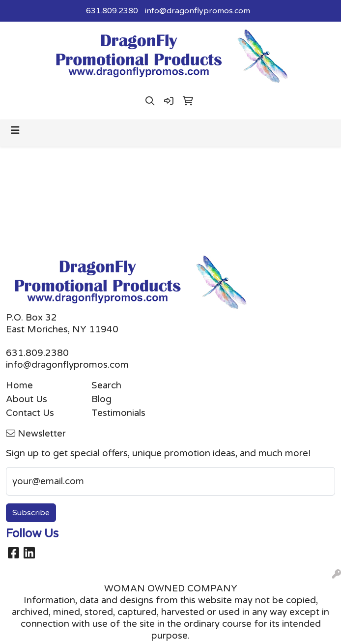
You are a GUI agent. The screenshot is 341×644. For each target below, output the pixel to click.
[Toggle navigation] (15, 131)
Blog (101, 399)
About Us (27, 399)
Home (19, 385)
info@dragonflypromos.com (198, 11)
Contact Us (30, 413)
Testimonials (118, 413)
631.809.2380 (112, 11)
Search (106, 385)
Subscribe (31, 513)
